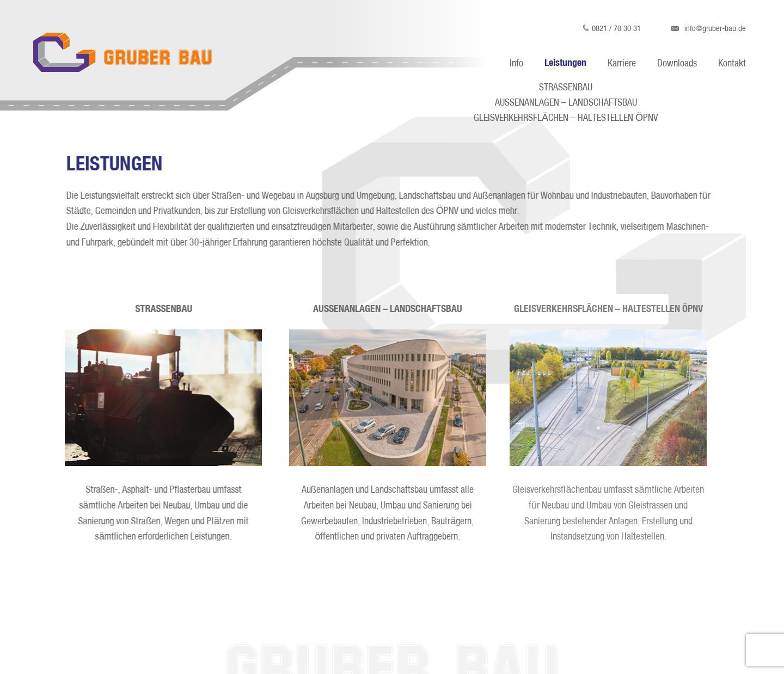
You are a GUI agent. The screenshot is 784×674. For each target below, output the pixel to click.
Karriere (622, 63)
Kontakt (732, 63)
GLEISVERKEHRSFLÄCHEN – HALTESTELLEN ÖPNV (566, 118)
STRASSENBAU (566, 87)
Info (516, 63)
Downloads (677, 63)
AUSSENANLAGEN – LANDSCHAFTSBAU (566, 102)
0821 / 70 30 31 (612, 28)
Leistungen (565, 62)
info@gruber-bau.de (708, 28)
